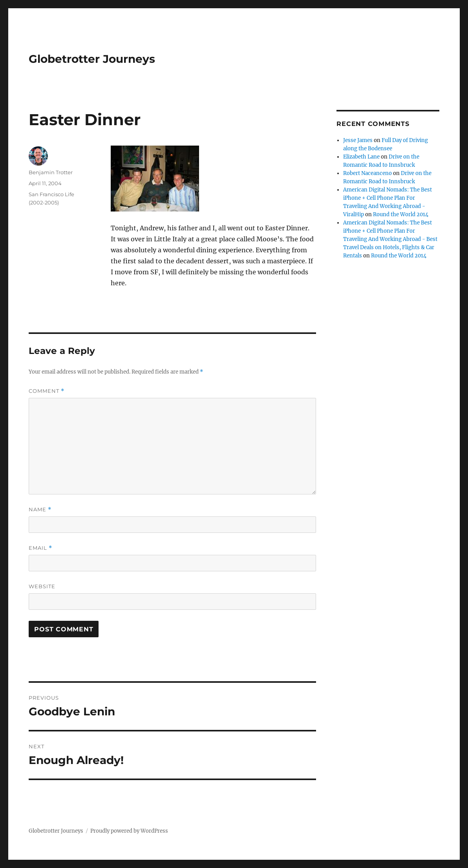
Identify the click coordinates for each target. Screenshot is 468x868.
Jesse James (358, 140)
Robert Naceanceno (367, 173)
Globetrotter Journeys (92, 59)
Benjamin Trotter (51, 172)
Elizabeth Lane (361, 157)
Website (42, 586)
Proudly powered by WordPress (129, 831)
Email (40, 548)
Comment (47, 391)
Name (40, 510)
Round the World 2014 (401, 214)
